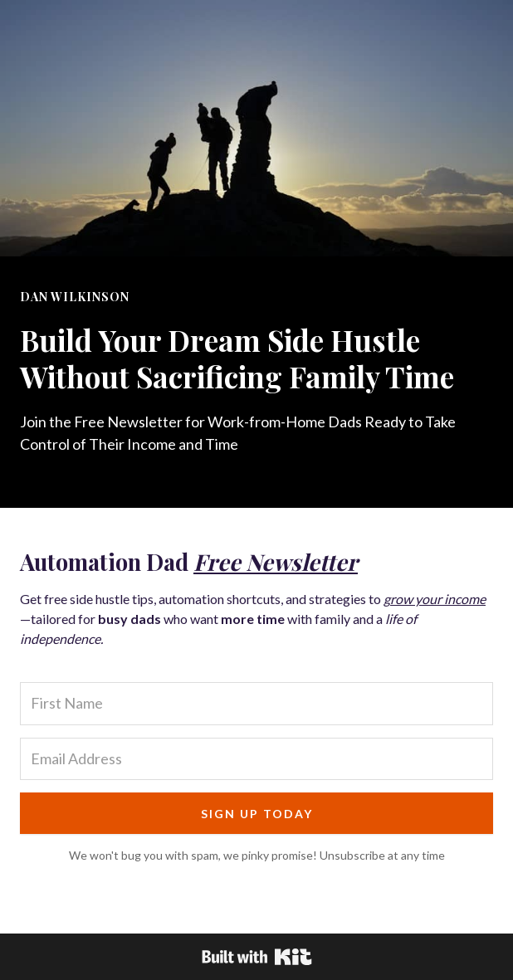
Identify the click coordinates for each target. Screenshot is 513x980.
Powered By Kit (257, 957)
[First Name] (256, 703)
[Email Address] (256, 759)
